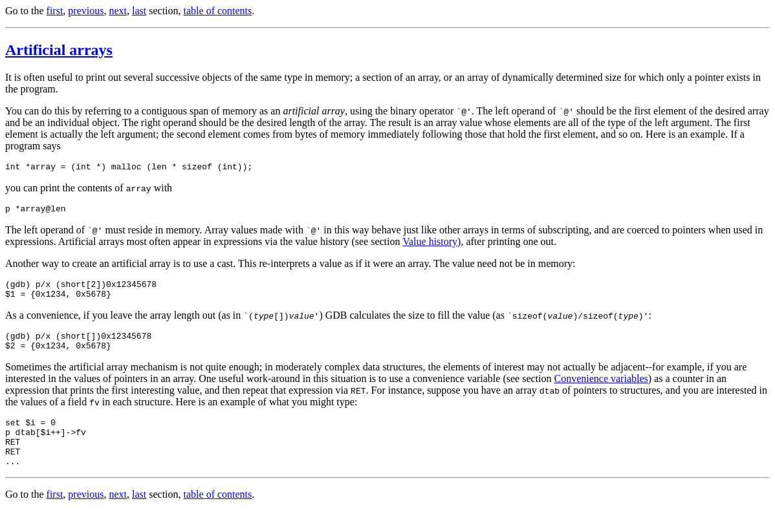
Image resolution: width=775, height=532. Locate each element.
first (55, 11)
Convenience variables (601, 390)
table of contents (218, 11)
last (139, 11)
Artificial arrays (59, 50)
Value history (430, 245)
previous (86, 11)
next (118, 11)
